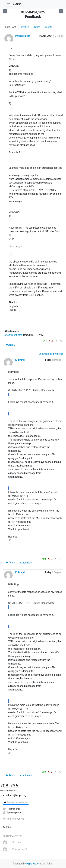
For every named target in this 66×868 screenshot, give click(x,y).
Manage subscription (16, 802)
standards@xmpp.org (14, 795)
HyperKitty (32, 864)
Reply (11, 345)
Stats (37, 27)
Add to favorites (13, 819)
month (49, 27)
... (11, 107)
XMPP (17, 4)
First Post (11, 27)
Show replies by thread (51, 354)
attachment (26, 563)
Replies (25, 27)
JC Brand (20, 360)
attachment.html (13, 335)
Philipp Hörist (23, 36)
